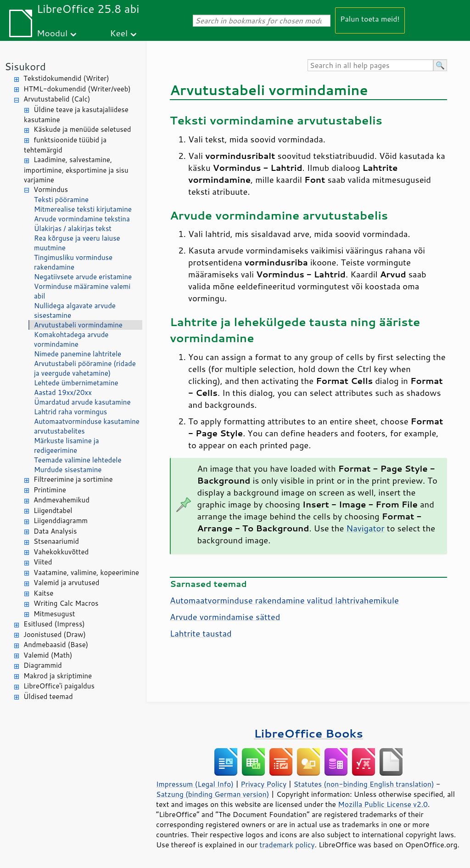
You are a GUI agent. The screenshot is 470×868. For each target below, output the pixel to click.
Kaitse (43, 593)
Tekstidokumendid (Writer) (66, 78)
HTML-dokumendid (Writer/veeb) (77, 89)
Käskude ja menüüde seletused (82, 129)
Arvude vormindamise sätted (225, 617)
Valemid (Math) (48, 655)
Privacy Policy (263, 784)
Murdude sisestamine (68, 470)
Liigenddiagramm (61, 521)
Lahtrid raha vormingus (70, 412)
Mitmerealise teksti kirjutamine (83, 209)
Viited (43, 562)
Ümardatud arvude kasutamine (82, 402)
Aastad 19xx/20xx (63, 392)
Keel (119, 33)
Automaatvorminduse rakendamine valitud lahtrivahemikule (284, 600)
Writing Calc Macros (66, 603)
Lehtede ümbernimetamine (76, 383)
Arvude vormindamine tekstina (82, 219)
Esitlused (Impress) (54, 624)
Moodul (52, 33)
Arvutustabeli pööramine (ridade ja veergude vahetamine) (85, 368)
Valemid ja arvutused (67, 583)
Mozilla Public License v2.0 (383, 804)
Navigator (365, 528)
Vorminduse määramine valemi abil (82, 291)
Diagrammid (43, 665)
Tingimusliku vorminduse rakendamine (73, 262)
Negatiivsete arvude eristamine (83, 277)
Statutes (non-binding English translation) (364, 784)
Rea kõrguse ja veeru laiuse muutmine (77, 243)
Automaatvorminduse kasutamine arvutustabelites (87, 426)
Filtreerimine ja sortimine (73, 479)
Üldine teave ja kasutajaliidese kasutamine (76, 115)
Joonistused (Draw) (55, 634)
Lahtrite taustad (201, 633)
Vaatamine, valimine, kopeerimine (86, 572)
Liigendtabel (53, 510)
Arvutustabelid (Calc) (57, 99)
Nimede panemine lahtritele (78, 354)
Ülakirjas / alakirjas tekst (73, 228)
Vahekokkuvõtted (61, 552)
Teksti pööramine (61, 200)
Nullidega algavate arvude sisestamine (75, 310)
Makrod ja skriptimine (58, 676)
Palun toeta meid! (370, 19)
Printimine (50, 490)
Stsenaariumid (56, 541)
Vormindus (51, 189)
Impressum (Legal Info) (195, 784)
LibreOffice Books (308, 733)
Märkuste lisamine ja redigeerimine (67, 445)
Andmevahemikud (62, 500)
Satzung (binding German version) (213, 794)
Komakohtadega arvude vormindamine (71, 339)
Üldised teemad (48, 696)
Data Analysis (55, 531)
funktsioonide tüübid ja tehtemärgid (65, 145)
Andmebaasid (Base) (56, 645)
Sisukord (25, 66)
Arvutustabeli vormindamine (78, 325)
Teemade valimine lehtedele (78, 460)
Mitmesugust (54, 614)
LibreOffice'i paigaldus (59, 686)
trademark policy (287, 845)
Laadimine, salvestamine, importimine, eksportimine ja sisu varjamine (76, 170)
